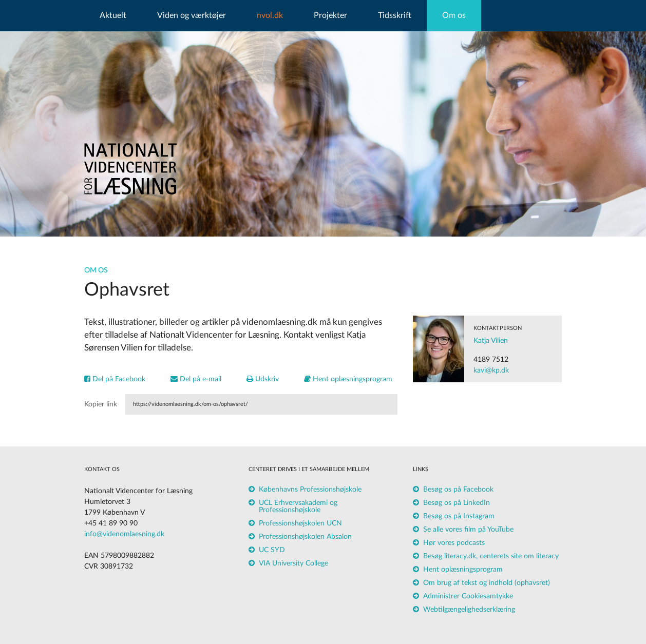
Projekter (330, 15)
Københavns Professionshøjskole (310, 490)
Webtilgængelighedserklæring (469, 610)
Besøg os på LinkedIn (457, 503)
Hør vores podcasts (454, 543)
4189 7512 (491, 360)
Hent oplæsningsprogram (348, 379)
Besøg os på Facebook (458, 490)
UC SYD (272, 550)
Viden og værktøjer (192, 15)
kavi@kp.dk (491, 370)
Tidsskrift (395, 15)
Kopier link (101, 404)
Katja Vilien (491, 341)
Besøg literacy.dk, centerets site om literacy (491, 556)
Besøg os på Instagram (459, 516)
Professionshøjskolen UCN (300, 523)
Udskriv (263, 379)
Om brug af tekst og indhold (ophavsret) (487, 583)
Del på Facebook (115, 379)
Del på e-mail (196, 379)
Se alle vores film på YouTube (468, 530)
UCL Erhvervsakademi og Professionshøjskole (298, 506)
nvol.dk (270, 15)
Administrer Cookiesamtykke (468, 596)
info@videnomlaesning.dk (124, 534)
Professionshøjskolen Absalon (305, 537)
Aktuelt (113, 15)
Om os (454, 15)
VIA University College (293, 563)
